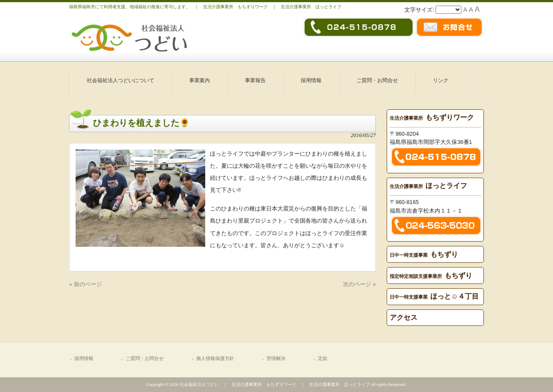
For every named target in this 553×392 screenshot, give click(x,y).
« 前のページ (86, 284)
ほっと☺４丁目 (434, 296)
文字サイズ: (420, 10)
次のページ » (359, 284)
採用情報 (84, 358)
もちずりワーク (432, 117)
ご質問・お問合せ (145, 358)
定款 (323, 358)
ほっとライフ (428, 186)
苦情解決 (276, 358)
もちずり (424, 254)
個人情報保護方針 (215, 358)
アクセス (404, 317)
